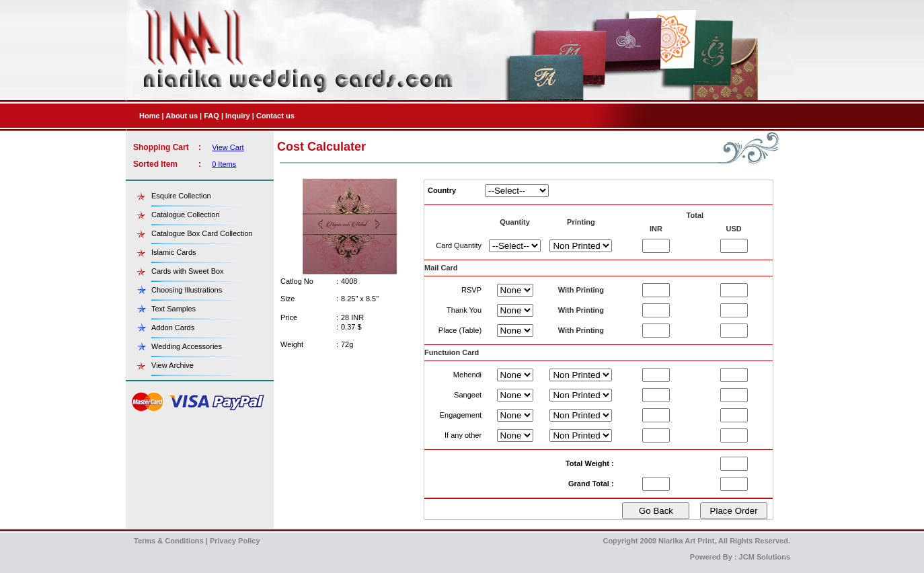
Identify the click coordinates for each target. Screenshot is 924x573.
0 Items (224, 164)
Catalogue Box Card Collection (202, 233)
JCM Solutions (765, 557)
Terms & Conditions (169, 541)
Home (150, 116)
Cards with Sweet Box (188, 271)
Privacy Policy (235, 541)
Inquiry (238, 116)
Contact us (275, 116)
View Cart (228, 147)
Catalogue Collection (186, 215)
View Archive (172, 365)
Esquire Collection (181, 196)
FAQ (211, 116)
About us (182, 116)
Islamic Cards (174, 252)
